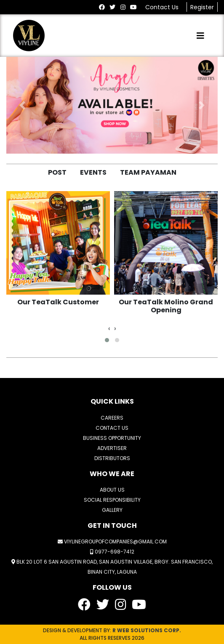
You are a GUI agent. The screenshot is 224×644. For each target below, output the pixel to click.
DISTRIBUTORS (112, 458)
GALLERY (112, 510)
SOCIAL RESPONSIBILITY (112, 500)
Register (202, 7)
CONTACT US (112, 428)
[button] (22, 105)
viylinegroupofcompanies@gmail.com (112, 542)
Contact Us (163, 7)
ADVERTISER (112, 448)
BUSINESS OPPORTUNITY (112, 438)
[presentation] (109, 329)
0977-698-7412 (112, 552)
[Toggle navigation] (200, 36)
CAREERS (112, 418)
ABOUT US (112, 490)
